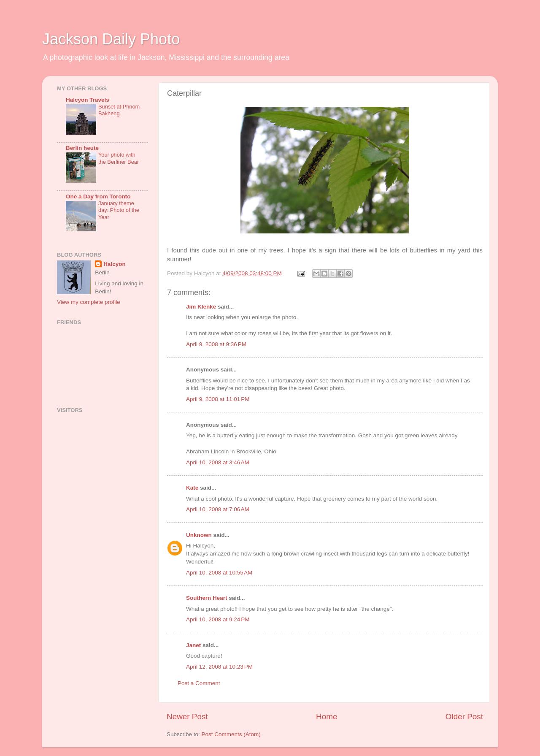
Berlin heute (82, 148)
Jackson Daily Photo (111, 39)
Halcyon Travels (88, 100)
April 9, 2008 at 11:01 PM (218, 399)
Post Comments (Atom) (231, 734)
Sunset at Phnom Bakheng (119, 110)
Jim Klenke (201, 307)
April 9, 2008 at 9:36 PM (216, 344)
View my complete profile (89, 302)
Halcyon (115, 264)
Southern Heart (207, 598)
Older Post (464, 717)
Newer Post (187, 717)
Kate (192, 488)
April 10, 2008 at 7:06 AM (218, 509)
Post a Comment (199, 683)
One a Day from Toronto (98, 196)
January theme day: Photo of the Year (119, 210)
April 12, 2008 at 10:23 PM (219, 667)
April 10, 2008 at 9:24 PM (218, 619)
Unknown (199, 535)
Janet (193, 645)
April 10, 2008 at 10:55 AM (219, 573)
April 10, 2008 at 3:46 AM (218, 462)
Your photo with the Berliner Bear (119, 158)
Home (327, 717)
